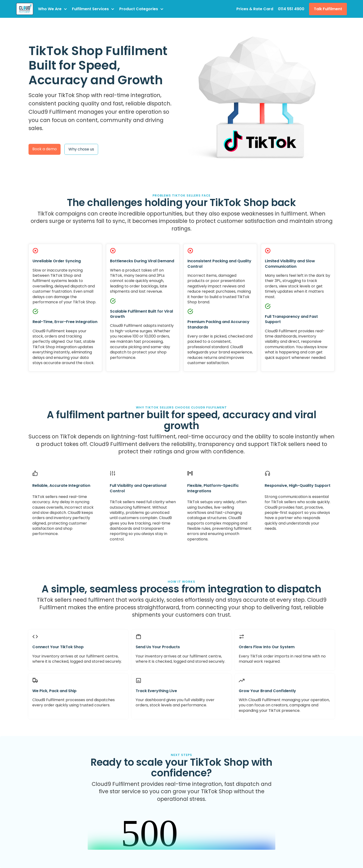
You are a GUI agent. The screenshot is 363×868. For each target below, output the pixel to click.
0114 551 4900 (291, 9)
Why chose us (81, 149)
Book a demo (45, 149)
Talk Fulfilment (328, 9)
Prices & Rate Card (255, 9)
